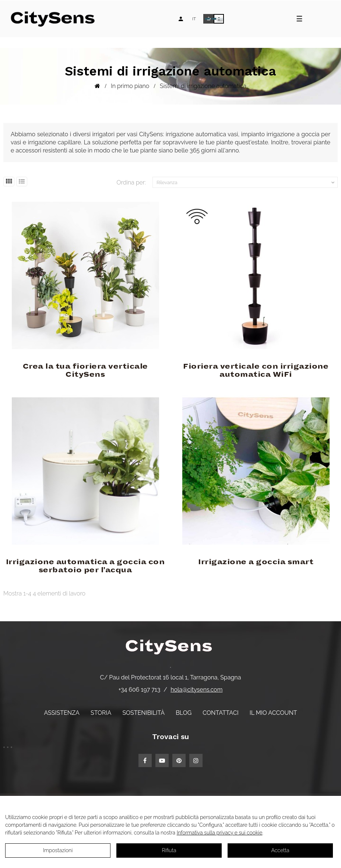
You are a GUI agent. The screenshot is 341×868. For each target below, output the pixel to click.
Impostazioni (58, 850)
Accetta (280, 850)
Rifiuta (169, 850)
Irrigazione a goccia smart (256, 562)
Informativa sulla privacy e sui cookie (220, 833)
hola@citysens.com (196, 690)
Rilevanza (246, 183)
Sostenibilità (143, 713)
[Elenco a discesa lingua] (194, 19)
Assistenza (61, 713)
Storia (101, 713)
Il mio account (273, 713)
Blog (184, 713)
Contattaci (220, 713)
